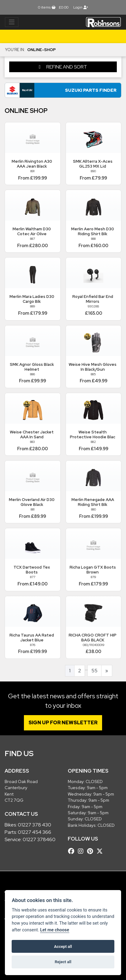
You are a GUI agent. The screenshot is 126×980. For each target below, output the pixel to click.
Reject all (63, 962)
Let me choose (55, 930)
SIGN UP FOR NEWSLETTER (63, 723)
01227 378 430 (34, 825)
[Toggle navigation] (12, 22)
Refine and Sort (63, 67)
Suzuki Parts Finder (91, 90)
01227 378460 (39, 839)
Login (81, 7)
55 (94, 671)
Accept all (63, 947)
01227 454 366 (34, 832)
